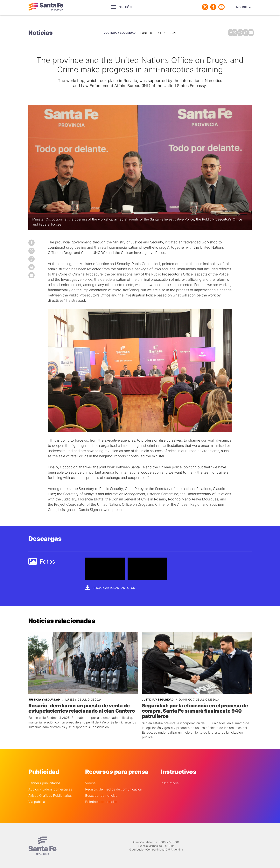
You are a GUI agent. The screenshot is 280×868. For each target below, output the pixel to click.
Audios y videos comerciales (50, 788)
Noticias (41, 32)
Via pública (37, 800)
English (241, 7)
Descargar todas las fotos (110, 587)
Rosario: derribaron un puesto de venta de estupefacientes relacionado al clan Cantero (80, 707)
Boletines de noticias (101, 800)
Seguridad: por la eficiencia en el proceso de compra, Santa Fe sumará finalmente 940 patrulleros (194, 710)
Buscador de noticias (101, 794)
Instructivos (170, 782)
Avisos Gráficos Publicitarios (50, 794)
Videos (90, 782)
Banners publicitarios (44, 782)
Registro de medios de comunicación (114, 788)
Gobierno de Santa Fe (46, 7)
